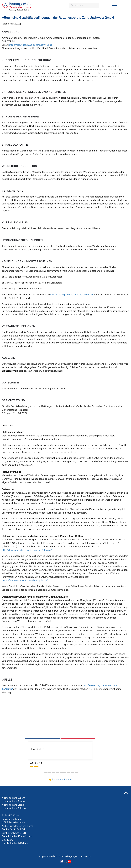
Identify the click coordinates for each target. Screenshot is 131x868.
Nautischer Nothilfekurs (15, 843)
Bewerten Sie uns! (62, 779)
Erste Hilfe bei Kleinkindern (17, 836)
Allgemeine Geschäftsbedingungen (58, 856)
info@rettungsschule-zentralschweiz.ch (31, 45)
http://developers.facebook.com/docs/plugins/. (27, 550)
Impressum (86, 856)
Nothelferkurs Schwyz (14, 808)
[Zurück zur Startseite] (16, 7)
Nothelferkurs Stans (13, 805)
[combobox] (84, 5)
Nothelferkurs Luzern (13, 798)
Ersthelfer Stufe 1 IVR (14, 829)
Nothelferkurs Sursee (13, 801)
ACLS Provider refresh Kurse (18, 826)
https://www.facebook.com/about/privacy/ (25, 580)
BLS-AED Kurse (11, 815)
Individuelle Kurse (12, 819)
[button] (115, 5)
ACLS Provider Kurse (13, 822)
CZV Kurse (8, 840)
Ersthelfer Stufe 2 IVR (14, 833)
